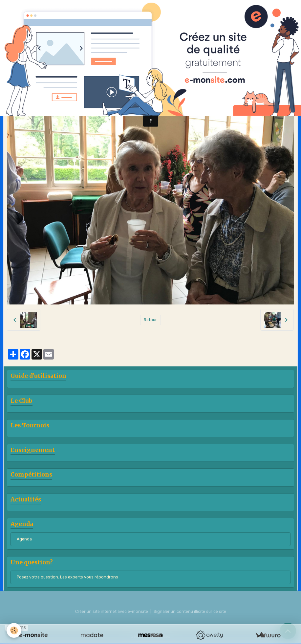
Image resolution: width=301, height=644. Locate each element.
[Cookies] (14, 630)
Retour (150, 320)
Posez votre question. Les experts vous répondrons (67, 577)
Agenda (24, 539)
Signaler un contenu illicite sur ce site (190, 612)
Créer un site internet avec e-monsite (112, 612)
